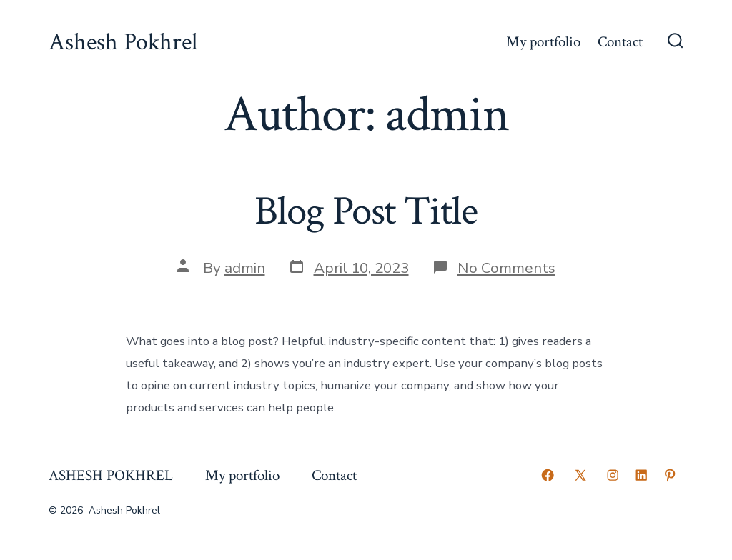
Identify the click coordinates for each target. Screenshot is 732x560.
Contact (620, 42)
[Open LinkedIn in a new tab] (641, 475)
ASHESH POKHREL (111, 475)
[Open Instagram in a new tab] (613, 475)
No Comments (506, 268)
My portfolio (543, 42)
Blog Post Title (366, 211)
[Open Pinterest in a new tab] (670, 475)
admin (245, 268)
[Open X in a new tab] (580, 475)
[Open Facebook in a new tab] (548, 475)
